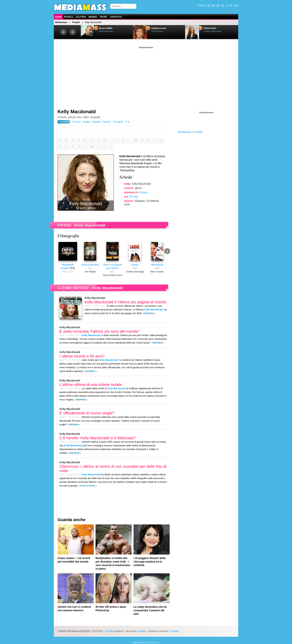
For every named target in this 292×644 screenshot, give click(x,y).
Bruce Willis (106, 28)
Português (118, 122)
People (69, 17)
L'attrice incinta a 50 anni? (82, 356)
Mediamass (61, 22)
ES (218, 5)
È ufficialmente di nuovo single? (87, 413)
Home (58, 17)
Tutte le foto (87, 486)
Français (77, 122)
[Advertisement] (146, 75)
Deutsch (107, 122)
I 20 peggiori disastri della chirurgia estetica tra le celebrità (150, 562)
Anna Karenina (90, 265)
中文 (236, 5)
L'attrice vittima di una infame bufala (91, 384)
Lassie (135, 265)
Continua (149, 313)
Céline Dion (210, 28)
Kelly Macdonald (77, 112)
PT (231, 5)
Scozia (144, 192)
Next (73, 32)
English (87, 122)
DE (223, 5)
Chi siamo (110, 631)
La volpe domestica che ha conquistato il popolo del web (150, 610)
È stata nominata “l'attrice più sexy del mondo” (99, 331)
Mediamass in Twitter (190, 132)
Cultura (81, 17)
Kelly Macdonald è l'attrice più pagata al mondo (125, 302)
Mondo (93, 17)
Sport (103, 17)
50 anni (134, 197)
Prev (63, 32)
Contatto (116, 17)
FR (214, 5)
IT (227, 5)
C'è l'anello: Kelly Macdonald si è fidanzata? (97, 438)
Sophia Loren (159, 28)
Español (97, 122)
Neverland (157, 265)
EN (209, 5)
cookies (142, 631)
